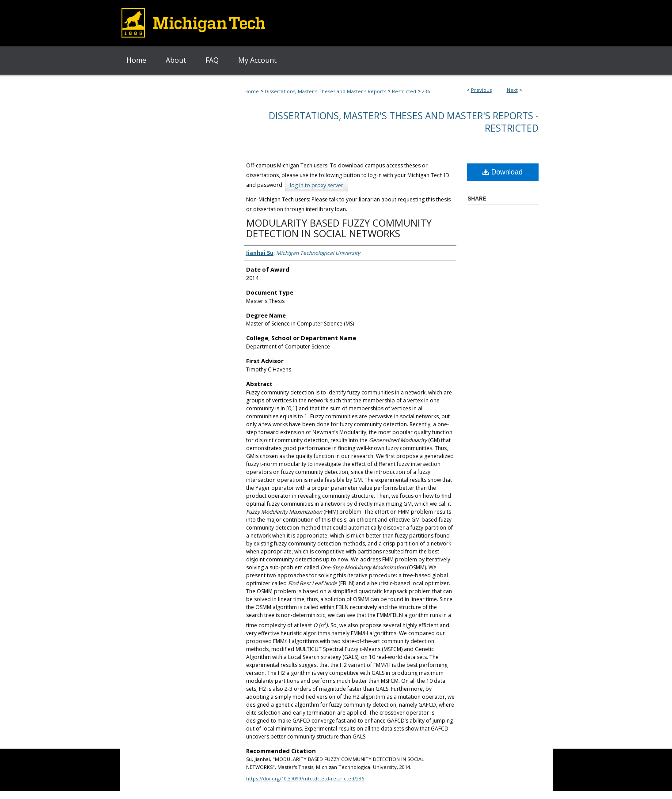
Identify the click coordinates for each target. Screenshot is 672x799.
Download (503, 172)
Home (252, 91)
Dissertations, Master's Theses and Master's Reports (325, 91)
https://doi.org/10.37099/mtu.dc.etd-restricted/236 (305, 778)
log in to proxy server (317, 185)
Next (512, 90)
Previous (481, 90)
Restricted (404, 91)
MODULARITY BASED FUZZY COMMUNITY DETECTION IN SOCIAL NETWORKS (339, 228)
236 (426, 91)
